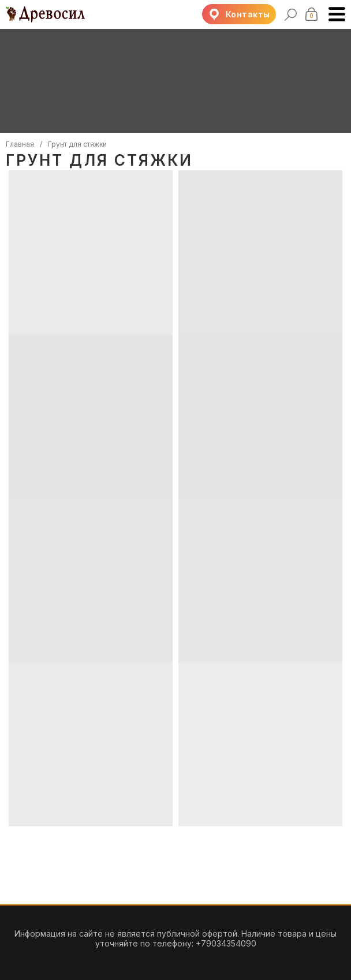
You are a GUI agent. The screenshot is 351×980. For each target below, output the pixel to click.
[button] (239, 14)
